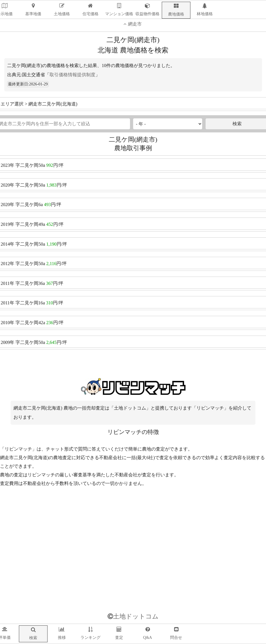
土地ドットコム (136, 616)
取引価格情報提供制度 (72, 75)
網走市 (132, 24)
